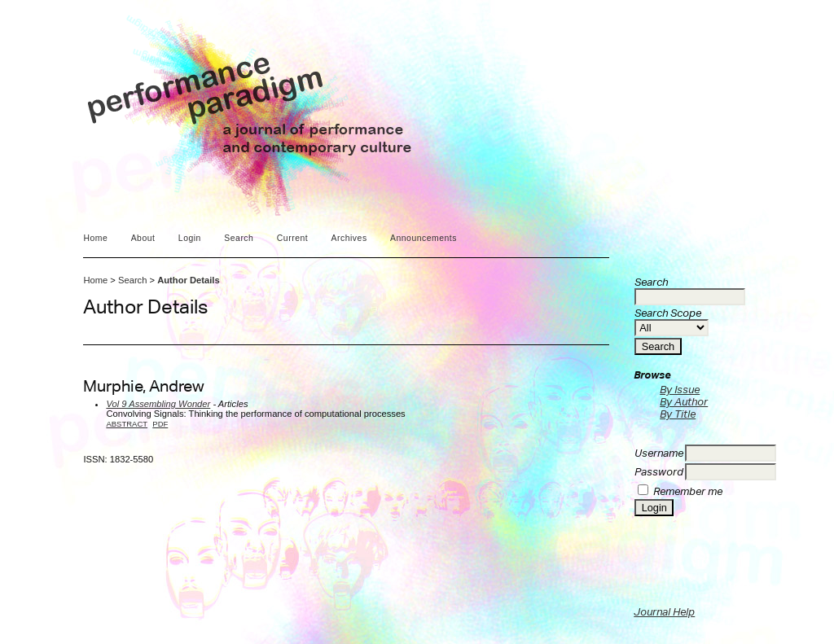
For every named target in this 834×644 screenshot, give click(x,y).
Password (659, 472)
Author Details (188, 280)
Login (190, 238)
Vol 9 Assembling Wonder (158, 404)
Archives (349, 238)
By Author (684, 402)
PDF (160, 424)
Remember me (688, 491)
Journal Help (664, 612)
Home (95, 238)
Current (292, 238)
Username (659, 453)
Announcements (424, 238)
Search (239, 238)
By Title (678, 414)
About (143, 238)
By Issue (680, 390)
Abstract (127, 424)
